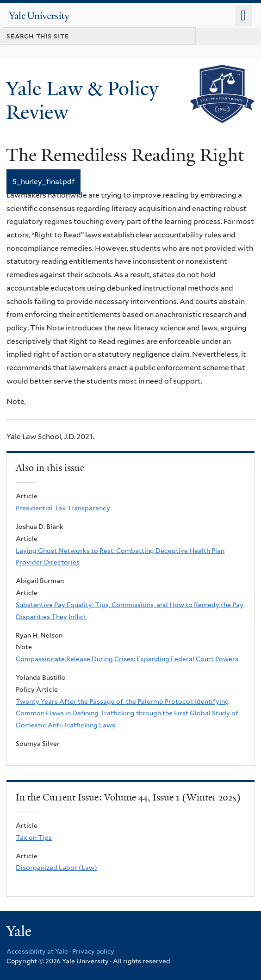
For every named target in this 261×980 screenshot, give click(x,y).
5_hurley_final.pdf (43, 182)
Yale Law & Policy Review (82, 100)
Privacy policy (93, 951)
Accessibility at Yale (37, 951)
